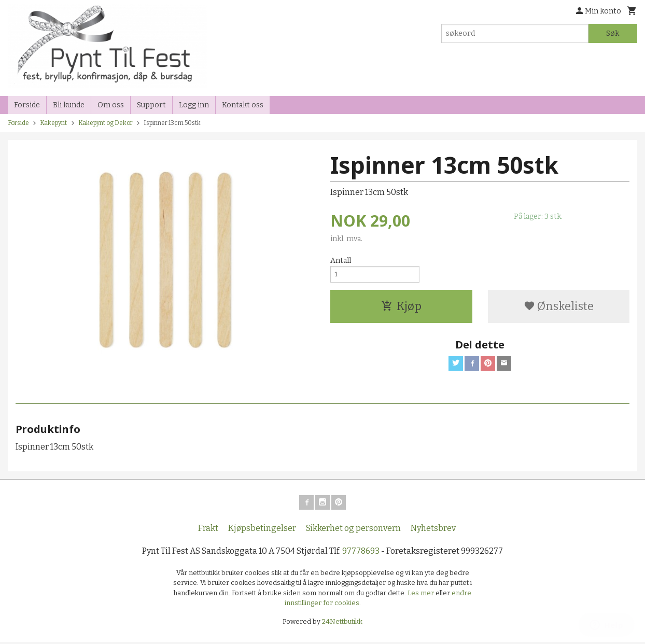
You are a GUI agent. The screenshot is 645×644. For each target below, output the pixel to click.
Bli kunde (69, 105)
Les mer (422, 595)
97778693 (361, 553)
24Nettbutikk (342, 624)
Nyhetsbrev (433, 530)
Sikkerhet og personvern (353, 530)
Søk (613, 33)
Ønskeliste (559, 310)
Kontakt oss (243, 105)
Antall (341, 261)
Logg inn (194, 105)
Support (151, 105)
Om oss (111, 105)
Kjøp (401, 310)
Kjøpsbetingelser (262, 530)
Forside (27, 105)
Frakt (208, 530)
